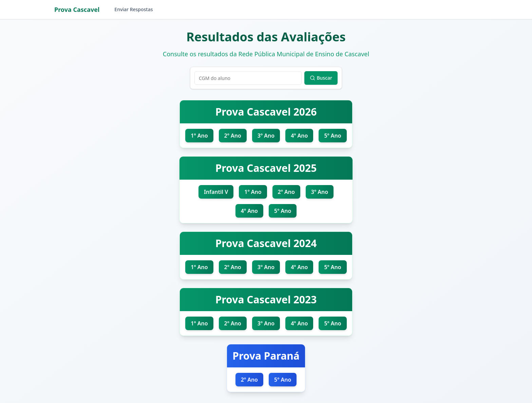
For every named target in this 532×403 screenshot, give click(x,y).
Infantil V (216, 192)
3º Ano (266, 136)
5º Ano (332, 136)
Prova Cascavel (77, 9)
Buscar (321, 78)
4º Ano (299, 136)
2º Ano (233, 136)
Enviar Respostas (134, 9)
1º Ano (199, 136)
